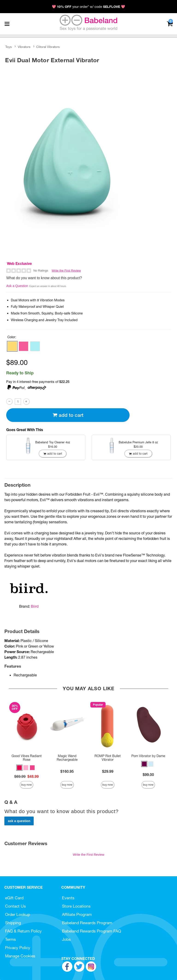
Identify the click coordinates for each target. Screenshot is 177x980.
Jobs (66, 939)
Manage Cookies (20, 956)
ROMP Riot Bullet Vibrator (108, 758)
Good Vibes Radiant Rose (27, 758)
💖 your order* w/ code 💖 (88, 7)
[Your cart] (170, 23)
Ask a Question (17, 286)
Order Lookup (18, 914)
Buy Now (27, 785)
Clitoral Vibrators (48, 47)
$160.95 (67, 771)
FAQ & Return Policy (23, 931)
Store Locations (76, 906)
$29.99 (108, 771)
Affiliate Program (77, 914)
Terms (10, 939)
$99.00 (148, 775)
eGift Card (14, 898)
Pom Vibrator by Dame (148, 756)
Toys (9, 47)
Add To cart (68, 415)
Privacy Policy (18, 948)
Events (68, 898)
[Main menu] (7, 24)
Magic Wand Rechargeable (67, 758)
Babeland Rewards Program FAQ (91, 931)
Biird (35, 606)
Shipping (13, 923)
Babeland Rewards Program (87, 923)
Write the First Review (66, 271)
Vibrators (24, 47)
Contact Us (15, 906)
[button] (12, 346)
